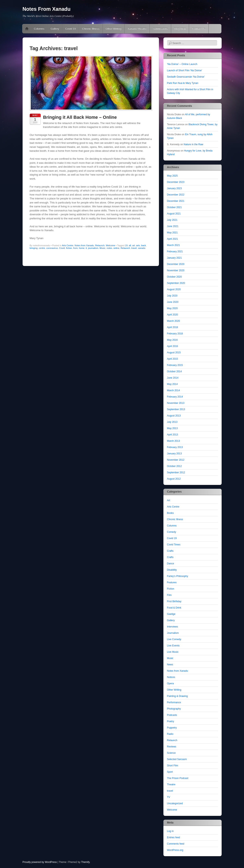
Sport (170, 772)
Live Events (173, 646)
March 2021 (173, 245)
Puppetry (172, 728)
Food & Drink (174, 608)
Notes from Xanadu (84, 245)
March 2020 (173, 321)
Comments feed (176, 844)
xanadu (142, 248)
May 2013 (172, 428)
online (116, 248)
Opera (170, 683)
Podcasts (172, 715)
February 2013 (175, 447)
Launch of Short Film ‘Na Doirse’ (185, 70)
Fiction (171, 589)
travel (134, 248)
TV (169, 797)
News (170, 665)
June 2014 (173, 378)
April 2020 (173, 315)
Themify (85, 862)
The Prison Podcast (178, 778)
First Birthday (174, 601)
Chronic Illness (91, 29)
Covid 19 (71, 29)
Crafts (170, 551)
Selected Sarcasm (177, 759)
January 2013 (175, 454)
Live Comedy (174, 639)
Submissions (160, 29)
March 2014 (173, 390)
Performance (174, 702)
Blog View (180, 29)
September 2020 (176, 283)
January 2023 (175, 188)
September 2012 (176, 472)
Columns (39, 29)
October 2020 (175, 277)
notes (109, 248)
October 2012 (175, 466)
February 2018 (175, 334)
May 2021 (172, 233)
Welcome (111, 245)
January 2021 (175, 258)
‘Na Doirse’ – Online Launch (182, 64)
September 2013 (176, 409)
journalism (93, 248)
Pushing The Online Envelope (27, 29)
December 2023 (176, 182)
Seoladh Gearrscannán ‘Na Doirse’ (186, 77)
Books (170, 513)
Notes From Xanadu (47, 9)
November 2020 (176, 270)
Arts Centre (68, 245)
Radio (170, 734)
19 (126, 245)
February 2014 (175, 397)
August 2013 (174, 416)
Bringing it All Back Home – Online (80, 117)
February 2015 (175, 365)
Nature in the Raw (194, 144)
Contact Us (199, 29)
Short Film (173, 766)
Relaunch (100, 245)
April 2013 (173, 435)
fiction (69, 248)
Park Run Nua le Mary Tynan (183, 83)
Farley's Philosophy (178, 576)
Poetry (171, 721)
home (82, 248)
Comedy (172, 532)
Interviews (173, 627)
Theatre (171, 784)
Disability (172, 570)
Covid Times (174, 545)
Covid (62, 248)
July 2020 (172, 296)
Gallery (55, 29)
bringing (34, 248)
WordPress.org (175, 850)
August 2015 (174, 353)
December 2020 (176, 264)
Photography (174, 709)
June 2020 (173, 302)
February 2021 (175, 252)
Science (171, 753)
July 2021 (172, 220)
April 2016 (173, 346)
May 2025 (172, 176)
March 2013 (173, 441)
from (75, 248)
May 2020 (172, 308)
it (86, 248)
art (134, 245)
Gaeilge (171, 614)
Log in (170, 831)
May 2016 (172, 340)
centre (42, 248)
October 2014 (175, 371)
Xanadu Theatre (137, 29)
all (130, 245)
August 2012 (174, 479)
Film (169, 595)
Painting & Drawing (177, 696)
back (144, 245)
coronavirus (52, 248)
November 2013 (176, 403)
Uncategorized (175, 803)
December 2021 (176, 201)
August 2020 (174, 289)
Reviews (172, 747)
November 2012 (176, 460)
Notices (171, 677)
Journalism (173, 633)
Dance (171, 564)
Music (102, 248)
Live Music (173, 652)
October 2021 (175, 207)
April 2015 (173, 359)
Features (172, 582)
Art (169, 500)
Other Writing (114, 29)
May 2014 (172, 384)
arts (138, 245)
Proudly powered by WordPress (40, 862)
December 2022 (176, 195)
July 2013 (172, 422)
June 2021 (173, 226)
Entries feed (174, 837)
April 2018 (173, 327)
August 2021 (174, 214)
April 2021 (173, 239)
